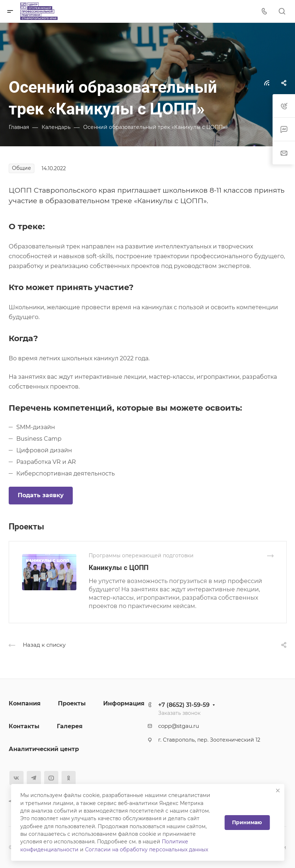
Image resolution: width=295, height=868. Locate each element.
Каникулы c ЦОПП (119, 568)
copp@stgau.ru (179, 726)
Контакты (24, 726)
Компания (25, 703)
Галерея (70, 726)
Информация (124, 703)
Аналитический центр (44, 749)
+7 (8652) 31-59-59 (184, 705)
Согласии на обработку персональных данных (147, 850)
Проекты (72, 703)
